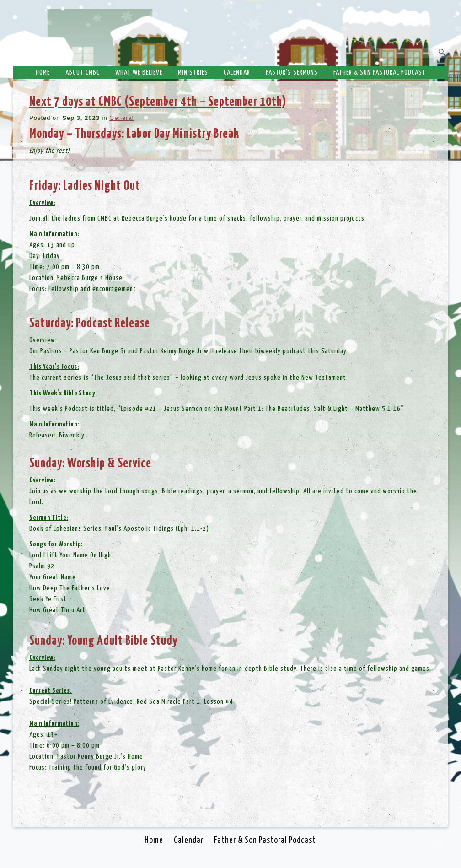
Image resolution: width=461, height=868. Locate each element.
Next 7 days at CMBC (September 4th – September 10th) (158, 102)
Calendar (237, 73)
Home (43, 73)
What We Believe (139, 73)
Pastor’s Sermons (292, 73)
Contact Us (231, 89)
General (121, 118)
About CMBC (83, 73)
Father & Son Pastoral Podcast (380, 73)
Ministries (193, 73)
